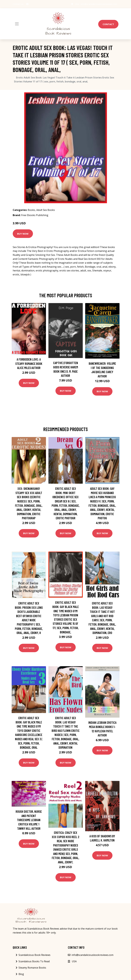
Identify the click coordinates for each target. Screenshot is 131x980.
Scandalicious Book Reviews (34, 955)
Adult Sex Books (46, 210)
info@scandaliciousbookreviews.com (99, 4)
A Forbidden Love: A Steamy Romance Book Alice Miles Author (29, 363)
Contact (108, 24)
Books (31, 210)
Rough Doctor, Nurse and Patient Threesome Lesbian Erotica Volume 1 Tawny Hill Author (29, 820)
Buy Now (23, 234)
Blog (21, 974)
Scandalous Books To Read (34, 961)
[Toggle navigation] (17, 24)
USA (77, 4)
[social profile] (27, 4)
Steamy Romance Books (32, 968)
